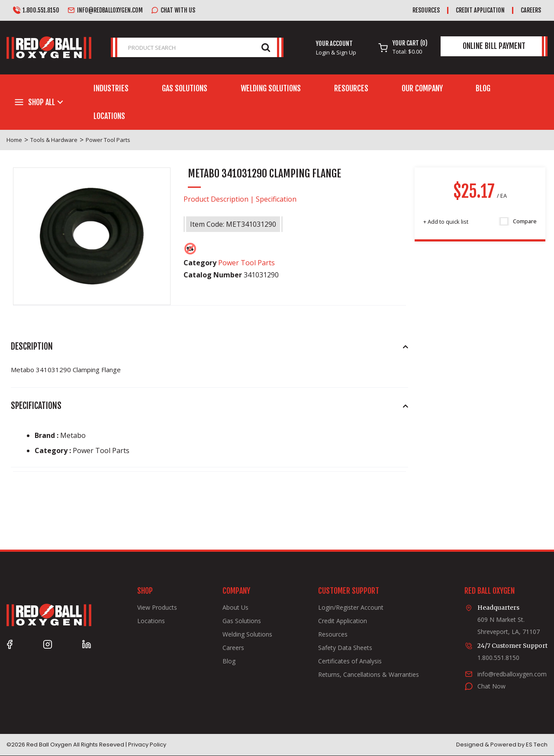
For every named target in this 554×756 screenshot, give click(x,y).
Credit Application (480, 10)
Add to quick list (446, 222)
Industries (111, 88)
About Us (235, 608)
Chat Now (491, 686)
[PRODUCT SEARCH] (197, 47)
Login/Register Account (351, 608)
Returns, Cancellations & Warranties (369, 675)
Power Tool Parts (108, 140)
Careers (531, 10)
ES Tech (537, 745)
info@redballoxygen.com (105, 10)
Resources (426, 10)
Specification (276, 199)
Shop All (42, 102)
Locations (109, 116)
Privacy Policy (147, 745)
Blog (483, 88)
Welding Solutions (271, 88)
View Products (157, 608)
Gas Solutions (185, 88)
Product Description (216, 199)
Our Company (422, 88)
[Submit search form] (266, 47)
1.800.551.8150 (36, 10)
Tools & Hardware (54, 140)
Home (14, 140)
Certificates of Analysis (350, 661)
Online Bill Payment (494, 46)
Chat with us (173, 10)
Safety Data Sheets (345, 648)
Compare (518, 222)
